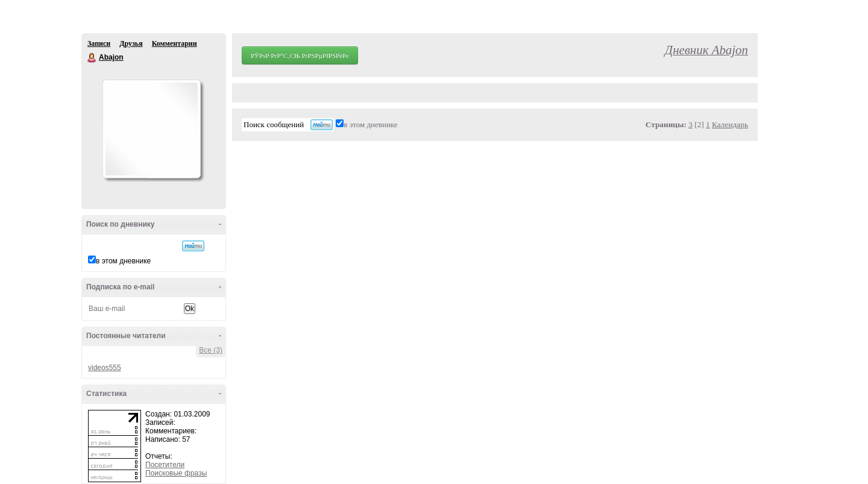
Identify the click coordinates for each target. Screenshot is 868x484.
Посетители (165, 465)
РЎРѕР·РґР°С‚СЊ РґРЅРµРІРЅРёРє (300, 55)
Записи (99, 43)
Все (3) (211, 350)
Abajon (92, 58)
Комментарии (175, 43)
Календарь (730, 124)
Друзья (131, 43)
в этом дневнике (123, 261)
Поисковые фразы (176, 473)
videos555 (105, 368)
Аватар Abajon (151, 129)
